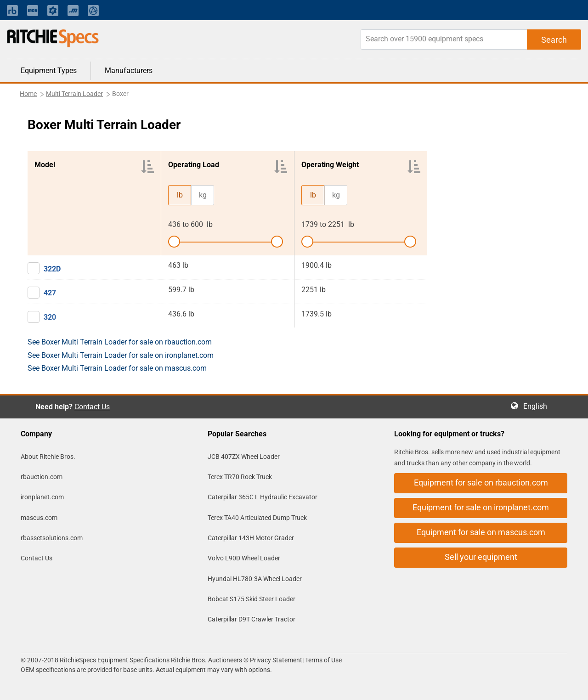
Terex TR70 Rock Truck (240, 477)
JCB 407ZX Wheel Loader (244, 457)
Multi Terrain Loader (74, 94)
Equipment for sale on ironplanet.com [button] (481, 507)
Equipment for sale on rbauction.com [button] (481, 483)
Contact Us (92, 407)
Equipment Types (49, 71)
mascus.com (39, 518)
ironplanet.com (42, 497)
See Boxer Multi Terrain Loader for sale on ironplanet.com (121, 355)
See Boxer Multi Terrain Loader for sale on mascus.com (117, 368)
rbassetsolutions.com (52, 538)
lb (180, 195)
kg (203, 195)
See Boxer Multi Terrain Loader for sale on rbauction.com (120, 342)
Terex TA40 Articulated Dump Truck (257, 518)
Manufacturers (129, 71)
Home (28, 94)
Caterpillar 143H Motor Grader (251, 538)
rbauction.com (42, 477)
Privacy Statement (276, 660)
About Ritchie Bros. (48, 457)
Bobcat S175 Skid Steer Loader (252, 599)
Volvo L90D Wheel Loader (244, 558)
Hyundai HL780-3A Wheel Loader (255, 579)
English (538, 406)
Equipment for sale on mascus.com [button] (481, 532)
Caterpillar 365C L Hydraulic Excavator (263, 497)
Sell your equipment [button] (481, 557)
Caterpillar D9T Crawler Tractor (252, 619)
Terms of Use (323, 660)
